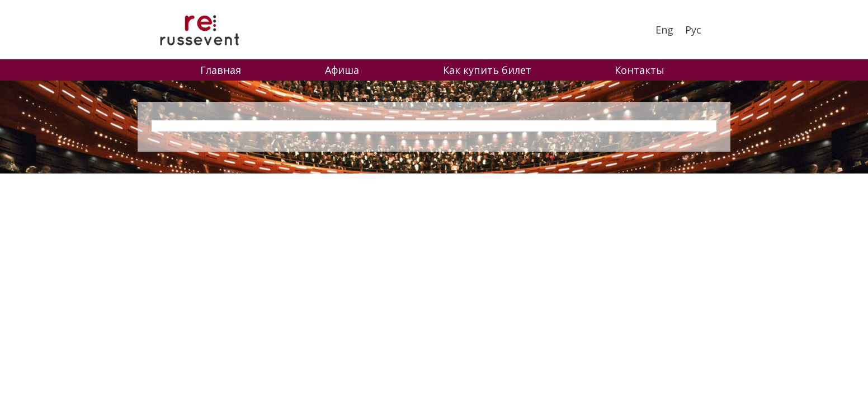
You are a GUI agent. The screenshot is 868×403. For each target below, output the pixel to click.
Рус (693, 30)
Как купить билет (487, 70)
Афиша (342, 70)
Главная (221, 70)
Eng (664, 30)
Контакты (640, 70)
